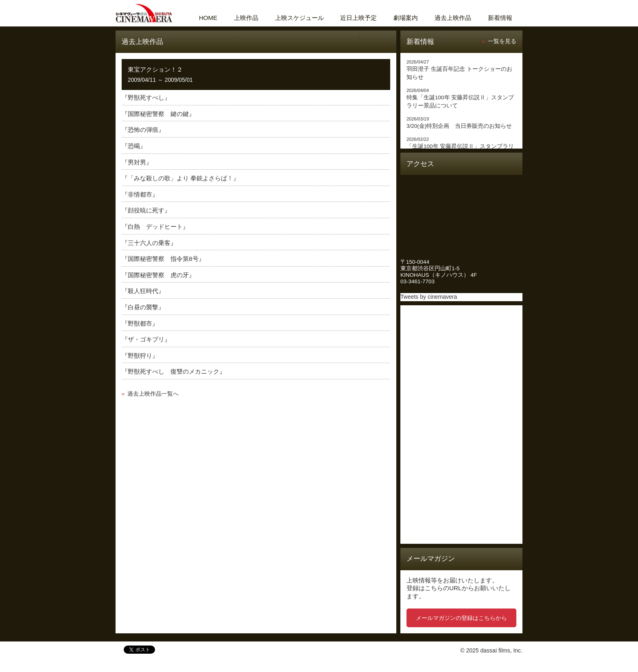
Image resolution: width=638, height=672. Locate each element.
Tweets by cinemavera (429, 297)
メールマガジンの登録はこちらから (461, 618)
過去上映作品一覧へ (153, 394)
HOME (208, 18)
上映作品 (246, 18)
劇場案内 (406, 18)
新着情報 (500, 18)
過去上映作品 (453, 18)
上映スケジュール (299, 18)
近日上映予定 (358, 18)
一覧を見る (502, 41)
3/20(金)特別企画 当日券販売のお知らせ (459, 126)
